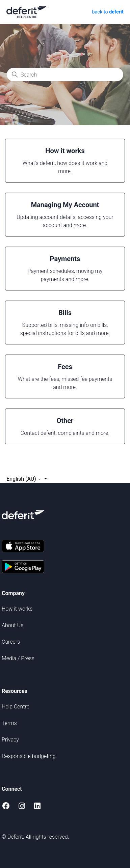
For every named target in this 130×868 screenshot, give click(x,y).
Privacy (10, 740)
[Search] (65, 75)
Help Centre (16, 707)
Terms (9, 723)
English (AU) (24, 479)
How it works (17, 609)
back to (107, 12)
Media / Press (18, 658)
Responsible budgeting (29, 756)
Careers (11, 642)
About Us (12, 625)
